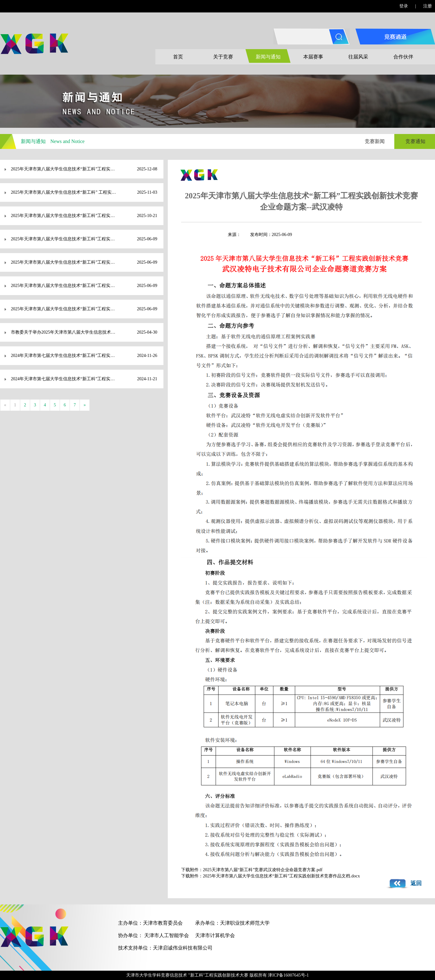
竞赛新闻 (375, 141)
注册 (428, 6)
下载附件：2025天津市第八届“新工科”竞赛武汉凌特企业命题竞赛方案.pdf (252, 870)
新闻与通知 (268, 57)
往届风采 (358, 57)
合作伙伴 (403, 57)
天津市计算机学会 (215, 935)
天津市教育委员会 (163, 923)
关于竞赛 (223, 57)
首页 (178, 57)
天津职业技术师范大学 (245, 923)
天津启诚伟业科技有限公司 (183, 948)
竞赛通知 (415, 141)
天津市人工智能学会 (167, 935)
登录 (404, 6)
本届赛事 (313, 57)
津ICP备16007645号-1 (288, 975)
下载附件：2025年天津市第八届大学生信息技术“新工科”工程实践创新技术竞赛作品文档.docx (270, 876)
